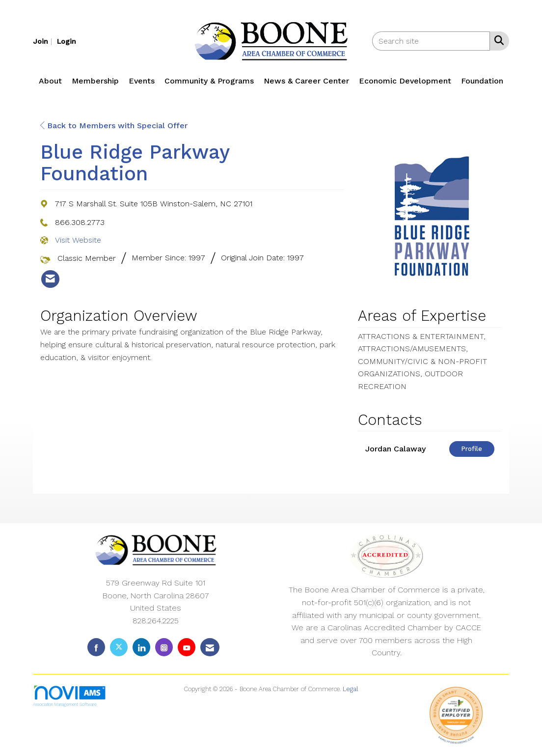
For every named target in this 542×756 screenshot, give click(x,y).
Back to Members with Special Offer (114, 126)
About (50, 81)
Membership (95, 81)
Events (142, 81)
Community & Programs (209, 81)
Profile (472, 449)
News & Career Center (306, 81)
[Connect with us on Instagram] (164, 647)
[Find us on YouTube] (187, 647)
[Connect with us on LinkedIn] (141, 647)
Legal (351, 689)
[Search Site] (497, 40)
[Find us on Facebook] (96, 647)
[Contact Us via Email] (210, 647)
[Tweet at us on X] (119, 647)
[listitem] (44, 41)
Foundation (482, 81)
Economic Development (405, 81)
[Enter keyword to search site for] (431, 41)
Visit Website (78, 240)
